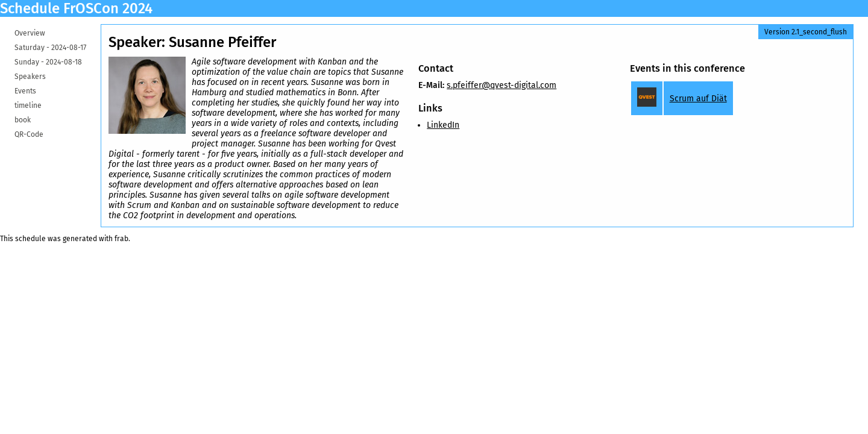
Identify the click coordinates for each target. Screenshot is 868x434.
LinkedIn (443, 125)
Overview (30, 33)
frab (121, 239)
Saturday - (50, 48)
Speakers (30, 77)
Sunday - (48, 62)
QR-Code (29, 134)
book (23, 120)
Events (25, 91)
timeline (28, 105)
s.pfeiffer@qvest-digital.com (502, 85)
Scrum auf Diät (698, 99)
